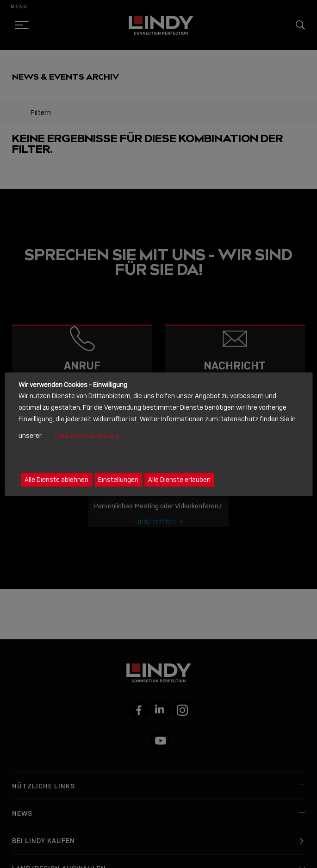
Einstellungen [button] (118, 480)
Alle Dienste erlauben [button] (179, 480)
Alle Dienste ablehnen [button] (56, 480)
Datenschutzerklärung (87, 436)
